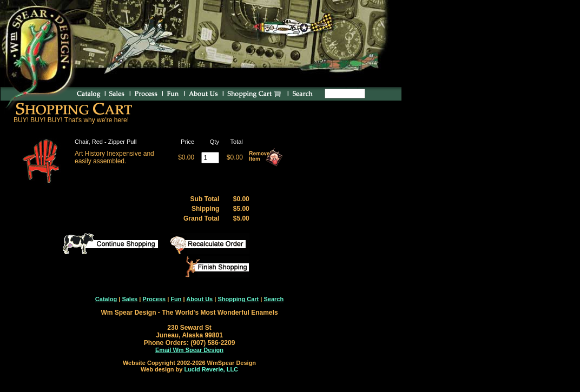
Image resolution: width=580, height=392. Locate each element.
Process (154, 299)
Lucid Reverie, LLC (211, 369)
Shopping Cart (238, 299)
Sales (130, 299)
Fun (176, 299)
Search (273, 299)
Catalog (106, 299)
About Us (199, 299)
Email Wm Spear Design (189, 350)
